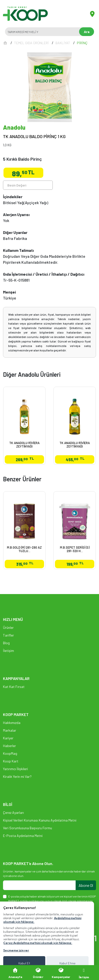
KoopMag (10, 753)
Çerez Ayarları (13, 812)
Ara (87, 32)
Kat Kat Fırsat (14, 687)
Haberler (9, 746)
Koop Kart (11, 761)
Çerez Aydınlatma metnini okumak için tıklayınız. (38, 943)
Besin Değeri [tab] (17, 185)
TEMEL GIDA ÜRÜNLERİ (31, 43)
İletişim (8, 651)
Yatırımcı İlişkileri (15, 769)
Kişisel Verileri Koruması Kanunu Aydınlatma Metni (40, 820)
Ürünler (8, 627)
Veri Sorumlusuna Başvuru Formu (27, 828)
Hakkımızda (12, 723)
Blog (6, 643)
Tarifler (8, 635)
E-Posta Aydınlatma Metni (23, 836)
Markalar (10, 730)
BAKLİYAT (63, 43)
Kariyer (8, 738)
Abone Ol (86, 885)
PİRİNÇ (82, 43)
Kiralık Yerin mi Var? (17, 776)
